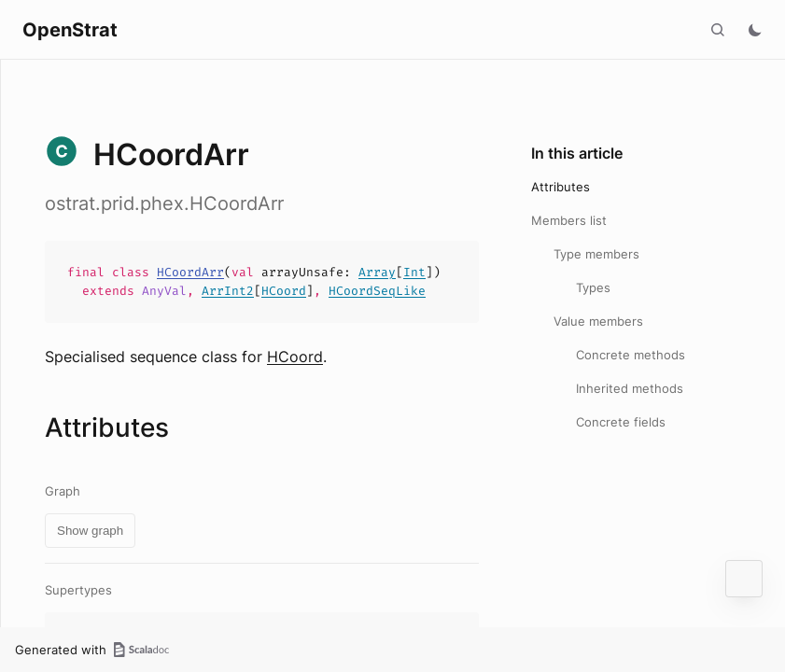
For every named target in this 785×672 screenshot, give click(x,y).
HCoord (284, 291)
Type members (596, 254)
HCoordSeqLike (377, 291)
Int (414, 272)
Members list (569, 220)
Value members (598, 321)
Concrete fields (621, 422)
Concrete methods (631, 355)
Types (593, 287)
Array (377, 272)
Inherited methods (630, 388)
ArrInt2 (228, 291)
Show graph (90, 531)
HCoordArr (190, 272)
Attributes (561, 187)
